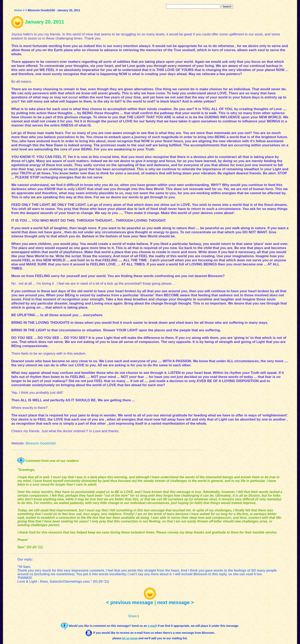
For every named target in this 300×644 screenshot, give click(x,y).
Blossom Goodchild (41, 443)
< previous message (130, 602)
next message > (176, 602)
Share (132, 616)
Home (18, 10)
